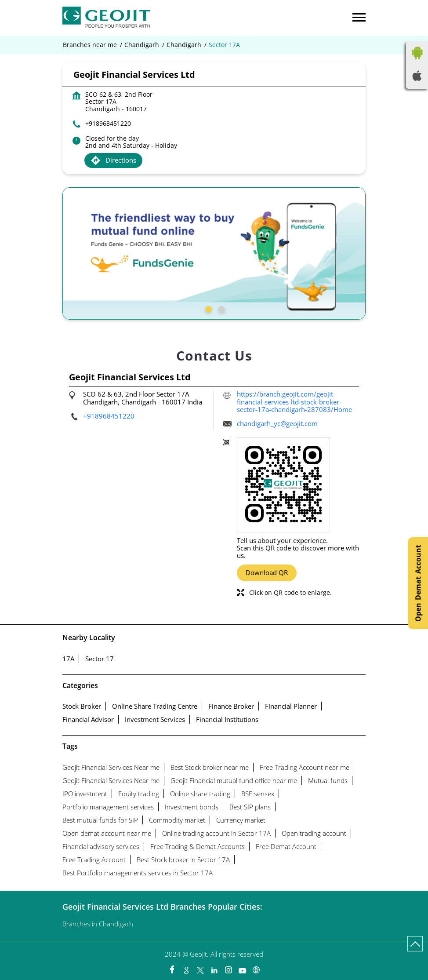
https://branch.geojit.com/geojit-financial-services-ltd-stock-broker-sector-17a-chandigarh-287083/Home (294, 402)
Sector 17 (100, 659)
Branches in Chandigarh (98, 924)
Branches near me (90, 45)
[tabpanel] (214, 253)
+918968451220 (108, 123)
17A (68, 659)
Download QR (267, 572)
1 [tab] (207, 308)
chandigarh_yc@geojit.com (277, 423)
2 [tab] (221, 308)
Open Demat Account (418, 583)
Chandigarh (142, 45)
